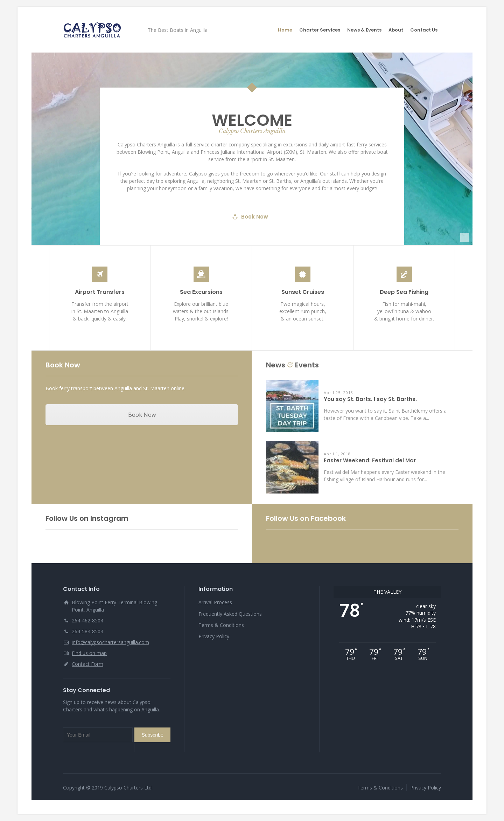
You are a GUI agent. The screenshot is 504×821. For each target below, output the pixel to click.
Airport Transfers (100, 292)
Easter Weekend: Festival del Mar (370, 461)
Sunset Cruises (303, 292)
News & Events (364, 30)
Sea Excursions (201, 292)
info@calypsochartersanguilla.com (110, 642)
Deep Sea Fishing (404, 292)
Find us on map (89, 653)
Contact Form (87, 664)
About (396, 30)
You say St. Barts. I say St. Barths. (370, 399)
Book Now (250, 233)
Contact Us (424, 30)
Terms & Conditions (221, 625)
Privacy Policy (214, 636)
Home (285, 30)
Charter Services (320, 30)
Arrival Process (215, 602)
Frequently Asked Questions (230, 614)
